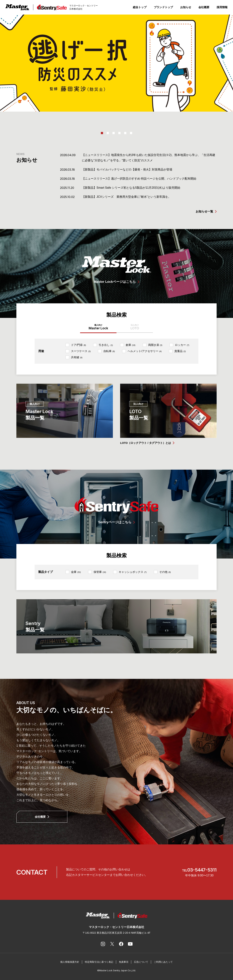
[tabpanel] (116, 63)
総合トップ (140, 7)
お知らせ (186, 7)
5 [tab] (125, 133)
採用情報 (222, 7)
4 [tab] (119, 133)
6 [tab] (131, 133)
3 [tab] (114, 133)
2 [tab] (108, 133)
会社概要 (204, 7)
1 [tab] (102, 133)
